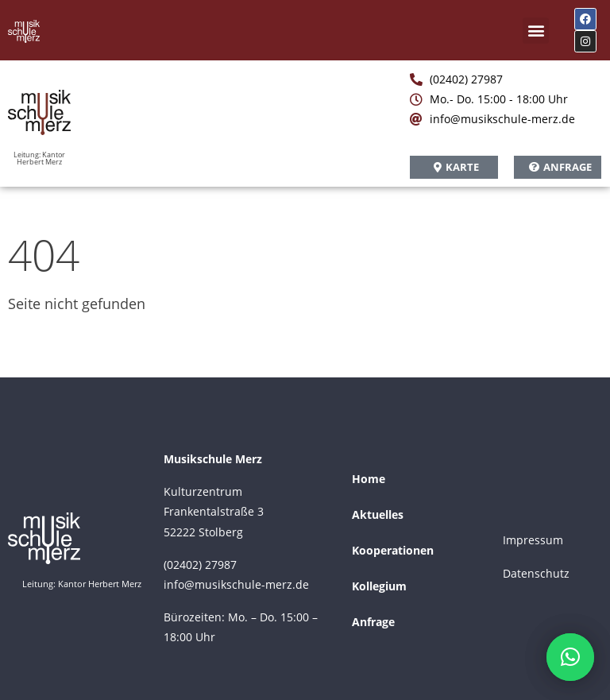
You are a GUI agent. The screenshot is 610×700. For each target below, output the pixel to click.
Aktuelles (378, 514)
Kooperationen (393, 550)
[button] (536, 31)
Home (369, 479)
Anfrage (373, 622)
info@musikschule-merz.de (236, 584)
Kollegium (379, 586)
